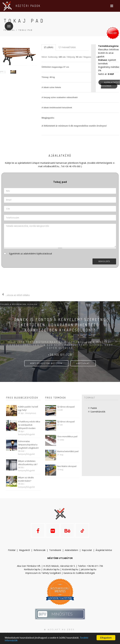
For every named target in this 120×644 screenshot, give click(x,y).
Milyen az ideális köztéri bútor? (26, 479)
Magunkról (24, 550)
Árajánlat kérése (104, 550)
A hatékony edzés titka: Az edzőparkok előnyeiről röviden (29, 425)
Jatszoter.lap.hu (89, 569)
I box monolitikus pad (67, 436)
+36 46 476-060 (72, 166)
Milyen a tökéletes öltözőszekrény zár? (28, 463)
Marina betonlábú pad (68, 451)
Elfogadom (106, 638)
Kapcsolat (87, 550)
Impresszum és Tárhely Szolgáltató (43, 573)
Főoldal (12, 550)
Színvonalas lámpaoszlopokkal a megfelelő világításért (28, 445)
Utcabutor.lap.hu (51, 569)
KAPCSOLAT (83, 363)
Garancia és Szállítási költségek (79, 573)
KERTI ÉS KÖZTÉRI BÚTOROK (46, 363)
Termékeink (55, 550)
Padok (94, 408)
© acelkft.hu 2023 (59, 630)
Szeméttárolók (98, 412)
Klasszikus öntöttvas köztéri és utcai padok (109, 53)
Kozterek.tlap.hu (70, 569)
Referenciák (40, 550)
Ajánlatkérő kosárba (110, 84)
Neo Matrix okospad (67, 466)
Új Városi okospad (66, 407)
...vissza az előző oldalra (15, 295)
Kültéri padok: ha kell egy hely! (28, 408)
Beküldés (104, 261)
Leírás (49, 47)
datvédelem (73, 550)
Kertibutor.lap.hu (32, 569)
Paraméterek (67, 47)
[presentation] (92, 274)
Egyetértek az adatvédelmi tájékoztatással (30, 254)
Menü (8, 24)
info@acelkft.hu (51, 166)
